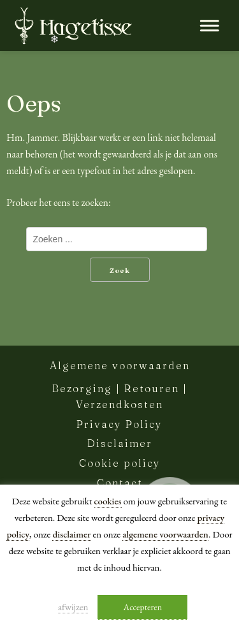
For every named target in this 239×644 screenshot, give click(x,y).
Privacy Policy (119, 424)
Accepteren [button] (142, 607)
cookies (108, 501)
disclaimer (71, 534)
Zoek (120, 270)
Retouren (152, 388)
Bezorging (82, 388)
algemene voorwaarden (165, 534)
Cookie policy (120, 463)
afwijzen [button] (73, 607)
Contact (120, 483)
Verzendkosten (119, 404)
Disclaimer (120, 443)
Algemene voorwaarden (120, 365)
